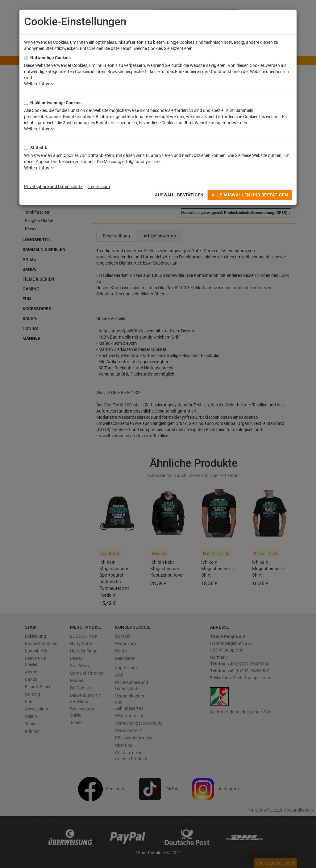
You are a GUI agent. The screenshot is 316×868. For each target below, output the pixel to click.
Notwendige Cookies (50, 58)
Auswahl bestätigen (179, 195)
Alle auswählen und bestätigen (250, 195)
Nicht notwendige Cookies (56, 103)
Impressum (99, 187)
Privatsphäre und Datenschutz (54, 187)
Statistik (39, 148)
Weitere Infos (39, 84)
